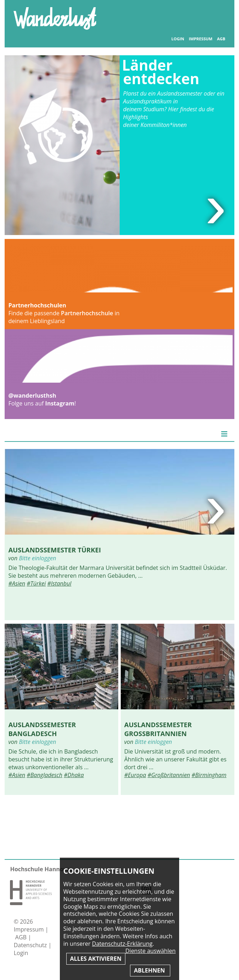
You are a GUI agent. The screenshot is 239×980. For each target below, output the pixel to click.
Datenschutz (31, 945)
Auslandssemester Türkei (54, 550)
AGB (221, 39)
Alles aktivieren (96, 959)
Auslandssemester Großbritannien (158, 729)
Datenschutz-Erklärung (122, 944)
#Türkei (36, 583)
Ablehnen (150, 970)
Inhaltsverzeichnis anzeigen (218, 14)
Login (178, 39)
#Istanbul (59, 583)
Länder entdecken (161, 72)
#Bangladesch (45, 775)
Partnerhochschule (87, 313)
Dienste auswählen (150, 951)
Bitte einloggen (37, 558)
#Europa (135, 775)
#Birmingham (209, 775)
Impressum (201, 39)
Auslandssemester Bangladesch (42, 729)
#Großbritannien (169, 775)
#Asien (17, 583)
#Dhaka (74, 775)
